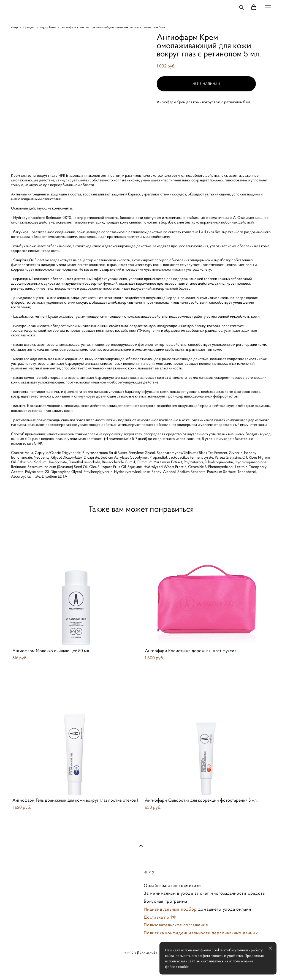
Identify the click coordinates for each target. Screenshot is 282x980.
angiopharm (48, 27)
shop (14, 27)
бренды (29, 27)
